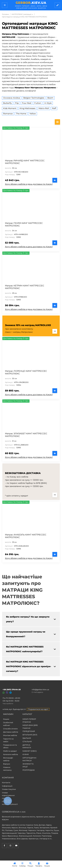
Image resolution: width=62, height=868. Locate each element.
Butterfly (7, 103)
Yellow (33, 114)
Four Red (27, 103)
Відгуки (7, 764)
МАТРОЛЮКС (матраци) (21, 14)
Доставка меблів (11, 732)
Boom (50, 98)
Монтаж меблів (10, 735)
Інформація (7, 786)
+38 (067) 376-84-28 (12, 689)
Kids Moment (10, 108)
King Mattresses (27, 108)
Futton (38, 103)
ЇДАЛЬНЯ (27, 738)
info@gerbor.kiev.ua (40, 689)
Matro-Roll (44, 108)
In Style (48, 103)
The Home (21, 114)
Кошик (6, 719)
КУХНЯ (26, 754)
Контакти (6, 782)
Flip (17, 103)
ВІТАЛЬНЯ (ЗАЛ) (30, 735)
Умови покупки (9, 789)
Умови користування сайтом (8, 795)
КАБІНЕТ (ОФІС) (30, 751)
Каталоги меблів (11, 754)
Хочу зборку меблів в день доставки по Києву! (29, 184)
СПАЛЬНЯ (27, 742)
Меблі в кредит (10, 751)
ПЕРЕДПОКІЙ (29, 731)
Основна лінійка (12, 98)
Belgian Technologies (34, 98)
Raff (54, 108)
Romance (8, 114)
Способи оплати (10, 729)
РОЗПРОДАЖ (29, 770)
